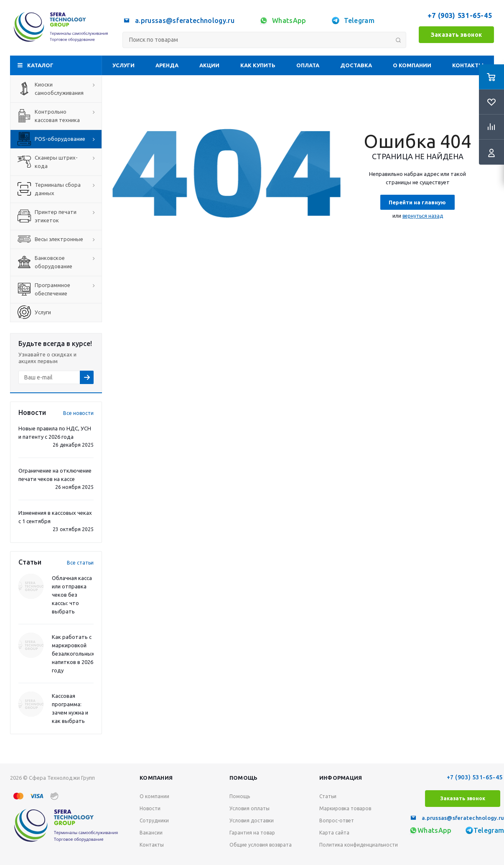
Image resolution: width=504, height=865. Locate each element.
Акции (209, 65)
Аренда (167, 65)
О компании (412, 65)
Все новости (78, 413)
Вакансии (151, 833)
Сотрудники (154, 820)
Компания (156, 778)
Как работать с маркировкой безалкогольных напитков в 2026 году (73, 654)
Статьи (328, 796)
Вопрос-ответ (337, 820)
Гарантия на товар (252, 833)
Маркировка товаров (345, 808)
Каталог (40, 65)
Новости (150, 808)
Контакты (468, 65)
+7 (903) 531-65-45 (461, 15)
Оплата (308, 65)
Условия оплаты (249, 808)
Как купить (258, 65)
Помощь (244, 778)
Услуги (123, 65)
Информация (341, 778)
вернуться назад (423, 216)
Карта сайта (334, 833)
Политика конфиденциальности (359, 845)
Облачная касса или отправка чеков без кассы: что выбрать (72, 595)
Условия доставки (252, 820)
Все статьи (80, 563)
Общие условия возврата (261, 845)
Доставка (356, 65)
